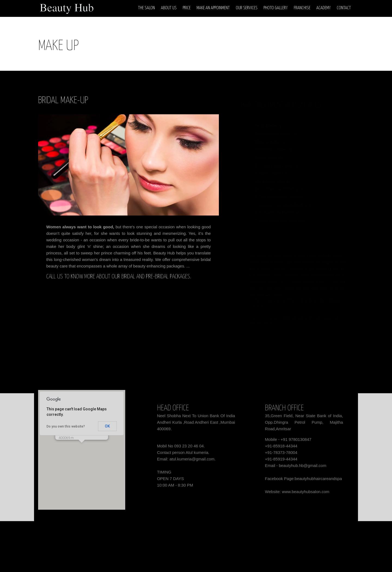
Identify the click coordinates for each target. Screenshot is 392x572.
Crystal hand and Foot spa (280, 215)
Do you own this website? (66, 429)
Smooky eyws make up (277, 160)
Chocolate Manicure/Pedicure (283, 200)
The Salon (146, 8)
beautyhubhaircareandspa (318, 481)
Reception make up (273, 144)
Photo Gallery (276, 8)
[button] (82, 450)
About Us (169, 8)
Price (187, 8)
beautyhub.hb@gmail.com (303, 468)
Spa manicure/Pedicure (277, 207)
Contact (344, 8)
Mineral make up (270, 136)
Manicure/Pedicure (272, 176)
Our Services (247, 8)
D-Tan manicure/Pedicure (279, 192)
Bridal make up (269, 152)
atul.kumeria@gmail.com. (193, 461)
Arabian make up (271, 168)
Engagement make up (276, 129)
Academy (324, 8)
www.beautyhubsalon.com (306, 494)
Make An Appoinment (213, 8)
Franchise (302, 8)
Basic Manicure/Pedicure (278, 184)
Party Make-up (268, 121)
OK (107, 428)
